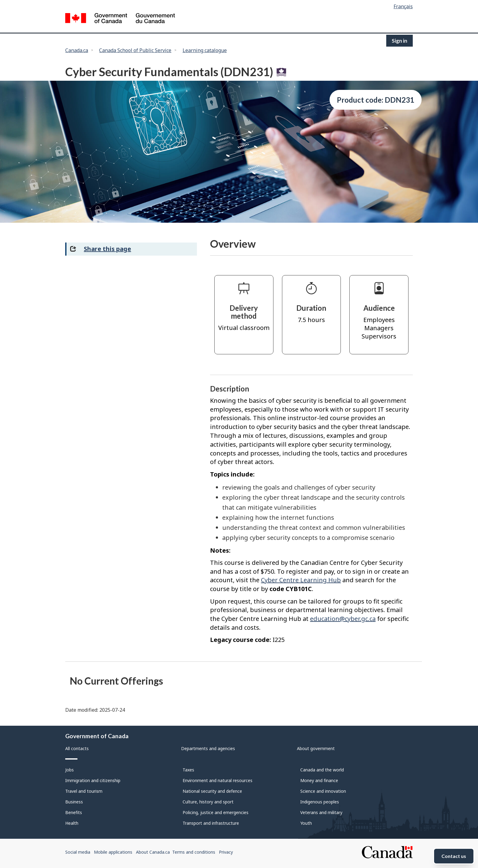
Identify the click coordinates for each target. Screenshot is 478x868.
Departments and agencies (208, 748)
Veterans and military (321, 812)
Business (74, 802)
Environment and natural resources (218, 780)
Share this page (107, 249)
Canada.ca (77, 50)
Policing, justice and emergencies (216, 812)
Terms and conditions (194, 852)
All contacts (77, 748)
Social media (78, 852)
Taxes (188, 770)
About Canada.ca (153, 852)
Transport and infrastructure (211, 823)
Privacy (226, 852)
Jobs (70, 770)
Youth (306, 823)
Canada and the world (322, 770)
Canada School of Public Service (135, 50)
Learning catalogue (205, 50)
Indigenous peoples (320, 802)
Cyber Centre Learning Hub (301, 580)
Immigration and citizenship (93, 780)
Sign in (400, 41)
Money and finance (319, 780)
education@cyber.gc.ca (343, 619)
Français (403, 6)
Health (72, 823)
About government (316, 748)
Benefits (74, 812)
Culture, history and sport (208, 802)
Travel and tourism (84, 791)
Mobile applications (113, 852)
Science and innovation (323, 791)
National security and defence (212, 791)
